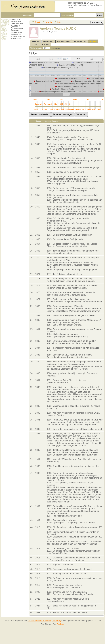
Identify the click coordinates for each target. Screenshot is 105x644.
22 (63, 110)
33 (74, 110)
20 (60, 110)
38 (79, 110)
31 (72, 110)
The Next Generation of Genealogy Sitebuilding (44, 621)
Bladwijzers (16, 39)
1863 (48, 99)
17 (55, 110)
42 (86, 110)
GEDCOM (45, 45)
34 (75, 110)
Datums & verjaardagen (16, 31)
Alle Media (15, 26)
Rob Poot (60, 624)
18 (57, 110)
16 (54, 110)
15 (53, 110)
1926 (101, 99)
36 (77, 110)
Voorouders (48, 41)
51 (96, 110)
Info (59, 22)
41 (84, 110)
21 (62, 110)
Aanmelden (15, 19)
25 (66, 110)
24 (65, 110)
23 (64, 110)
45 (90, 110)
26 (68, 110)
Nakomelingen (64, 41)
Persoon (36, 41)
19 (58, 110)
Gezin (35, 45)
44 (88, 110)
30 (71, 110)
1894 (75, 99)
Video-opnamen (17, 24)
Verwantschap (80, 41)
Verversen (56, 48)
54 (100, 110)
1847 (35, 99)
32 (73, 110)
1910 (88, 99)
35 (76, 110)
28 (70, 110)
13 (50, 110)
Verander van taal (18, 36)
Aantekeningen (17, 28)
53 (99, 110)
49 (94, 110)
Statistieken (16, 34)
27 (69, 110)
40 (82, 110)
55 (101, 110)
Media (49, 22)
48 (92, 110)
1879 (62, 99)
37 (78, 110)
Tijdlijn (93, 41)
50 (95, 110)
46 (91, 110)
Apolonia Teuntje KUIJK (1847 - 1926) (53, 104)
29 (70, 110)
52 (98, 110)
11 (46, 110)
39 (81, 110)
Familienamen (16, 22)
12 (49, 110)
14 (52, 110)
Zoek (38, 22)
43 (87, 110)
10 (45, 110)
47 (91, 110)
